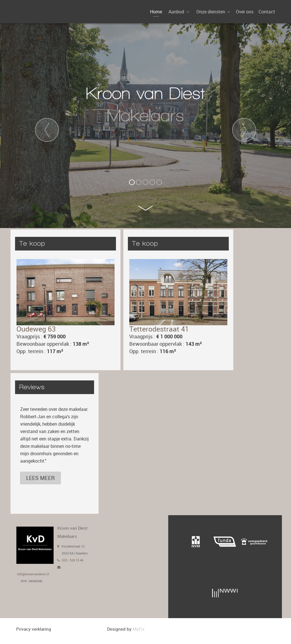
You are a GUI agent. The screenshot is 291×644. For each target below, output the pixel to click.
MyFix (139, 629)
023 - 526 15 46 (68, 559)
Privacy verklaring (34, 629)
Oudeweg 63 (36, 329)
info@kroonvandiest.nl (39, 569)
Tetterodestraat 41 (159, 329)
